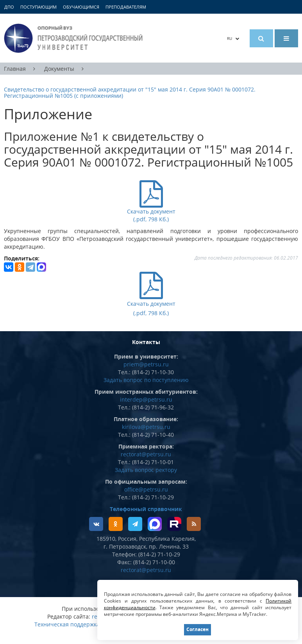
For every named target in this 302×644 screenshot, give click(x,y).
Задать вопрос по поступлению (146, 380)
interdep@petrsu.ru (146, 399)
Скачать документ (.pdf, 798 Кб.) (151, 303)
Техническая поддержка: (68, 624)
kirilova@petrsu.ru (146, 427)
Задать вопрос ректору (146, 470)
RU (233, 38)
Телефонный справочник (146, 509)
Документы (59, 69)
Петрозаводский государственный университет (74, 38)
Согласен (197, 629)
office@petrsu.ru (146, 489)
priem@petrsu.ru (146, 364)
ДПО (9, 7)
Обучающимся (81, 7)
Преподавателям (126, 7)
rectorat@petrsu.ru (146, 454)
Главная (15, 69)
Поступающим (38, 7)
